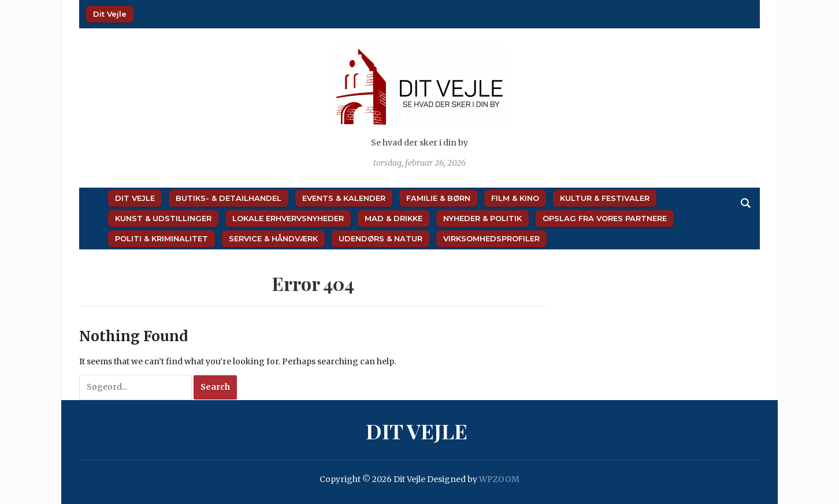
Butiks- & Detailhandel (229, 198)
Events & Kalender (344, 198)
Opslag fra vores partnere (605, 218)
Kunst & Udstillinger (163, 218)
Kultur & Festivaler (605, 198)
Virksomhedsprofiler (491, 238)
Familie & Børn (438, 198)
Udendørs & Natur (380, 238)
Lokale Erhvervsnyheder (288, 218)
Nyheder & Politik (482, 218)
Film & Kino (515, 198)
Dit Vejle (110, 14)
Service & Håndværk (273, 238)
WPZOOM (499, 479)
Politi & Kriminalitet (162, 238)
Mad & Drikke (393, 218)
